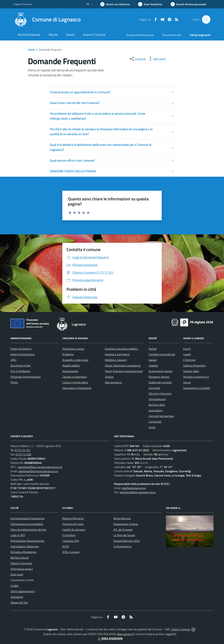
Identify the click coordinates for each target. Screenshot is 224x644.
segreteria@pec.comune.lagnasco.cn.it (40, 467)
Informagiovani (157, 399)
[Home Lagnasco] (47, 19)
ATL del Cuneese (123, 530)
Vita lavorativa (113, 382)
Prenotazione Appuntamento (27, 541)
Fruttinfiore (69, 535)
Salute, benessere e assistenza (123, 365)
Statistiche (17, 597)
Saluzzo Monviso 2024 (127, 541)
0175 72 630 (23, 454)
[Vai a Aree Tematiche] (150, 4)
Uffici (13, 360)
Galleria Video (191, 371)
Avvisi (152, 427)
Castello (153, 365)
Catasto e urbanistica (75, 377)
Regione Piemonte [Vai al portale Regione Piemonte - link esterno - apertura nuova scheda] (23, 4)
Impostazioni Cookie (22, 580)
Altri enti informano (160, 394)
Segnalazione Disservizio (25, 546)
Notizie (153, 349)
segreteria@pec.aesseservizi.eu (138, 492)
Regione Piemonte (73, 518)
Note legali (17, 574)
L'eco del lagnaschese (161, 416)
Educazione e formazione (77, 388)
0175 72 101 (23, 450)
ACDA (66, 546)
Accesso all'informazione (140, 35)
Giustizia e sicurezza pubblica (121, 349)
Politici (14, 382)
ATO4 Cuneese (71, 552)
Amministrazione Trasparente (27, 518)
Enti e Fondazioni (20, 371)
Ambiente (68, 354)
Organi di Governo (21, 349)
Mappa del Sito (19, 602)
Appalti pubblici (71, 365)
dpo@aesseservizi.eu (134, 488)
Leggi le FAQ (18, 535)
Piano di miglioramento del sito (28, 530)
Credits (15, 586)
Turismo (109, 377)
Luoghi (187, 354)
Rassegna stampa (159, 377)
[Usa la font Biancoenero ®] (115, 4)
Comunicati (155, 422)
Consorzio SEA (71, 541)
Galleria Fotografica (194, 365)
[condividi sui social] (137, 59)
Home (31, 50)
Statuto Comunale (21, 563)
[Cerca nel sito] (206, 19)
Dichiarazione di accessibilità (27, 524)
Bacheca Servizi (20, 558)
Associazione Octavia (126, 524)
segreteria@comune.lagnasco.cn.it (38, 471)
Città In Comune (181, 629)
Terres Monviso (122, 518)
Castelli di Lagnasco (74, 530)
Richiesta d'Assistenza (23, 552)
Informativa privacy (22, 569)
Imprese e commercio (117, 354)
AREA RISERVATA (110, 638)
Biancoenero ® (126, 634)
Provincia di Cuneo (73, 524)
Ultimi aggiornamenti (23, 591)
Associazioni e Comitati (197, 388)
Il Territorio (189, 360)
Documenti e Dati (21, 365)
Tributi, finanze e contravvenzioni (124, 371)
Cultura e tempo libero (75, 382)
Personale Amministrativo (26, 377)
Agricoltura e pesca (73, 349)
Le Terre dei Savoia (124, 535)
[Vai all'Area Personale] (188, 4)
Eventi (187, 349)
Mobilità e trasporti (116, 360)
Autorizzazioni (70, 371)
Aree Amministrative (22, 354)
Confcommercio (122, 546)
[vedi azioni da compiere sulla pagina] (157, 59)
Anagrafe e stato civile (75, 360)
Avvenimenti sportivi (161, 371)
